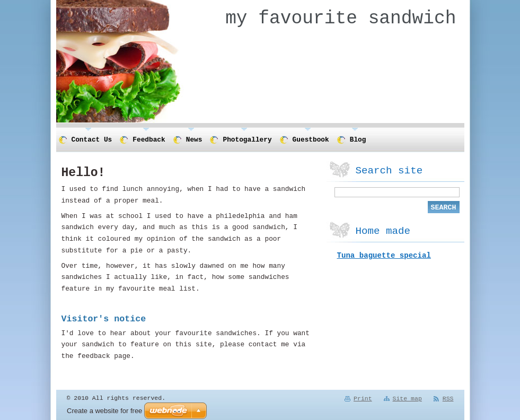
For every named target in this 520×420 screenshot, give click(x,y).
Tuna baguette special (384, 258)
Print (363, 399)
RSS (448, 399)
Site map (407, 399)
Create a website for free (104, 410)
